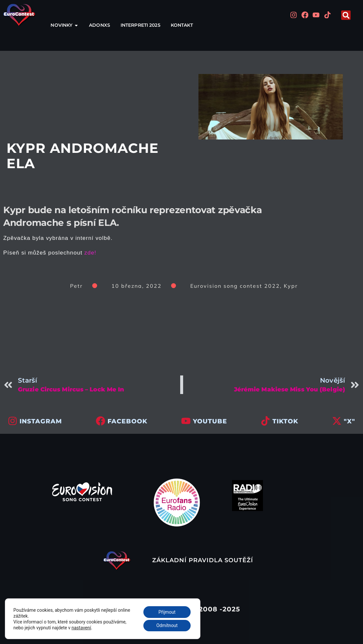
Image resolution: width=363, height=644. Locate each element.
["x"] (337, 421)
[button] (346, 15)
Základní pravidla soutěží (203, 560)
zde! (90, 253)
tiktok (285, 421)
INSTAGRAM (41, 421)
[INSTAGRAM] (13, 421)
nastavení (81, 627)
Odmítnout (167, 625)
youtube (210, 421)
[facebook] (101, 421)
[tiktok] (265, 421)
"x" (349, 421)
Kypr (291, 286)
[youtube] (186, 421)
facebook (127, 421)
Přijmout (167, 612)
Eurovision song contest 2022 (235, 286)
